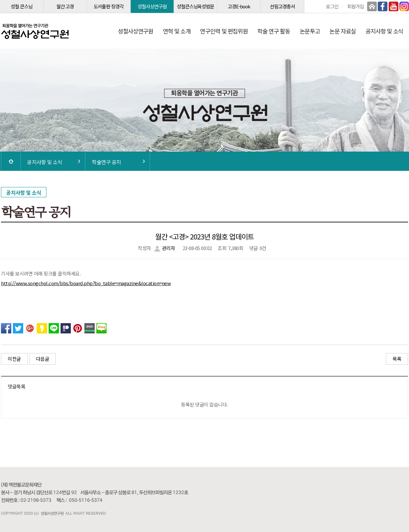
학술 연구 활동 (274, 31)
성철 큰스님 (21, 6)
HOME (11, 161)
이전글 (14, 359)
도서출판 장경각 (109, 6)
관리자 (164, 248)
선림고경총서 (282, 6)
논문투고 (310, 31)
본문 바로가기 (0, 0)
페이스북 (383, 6)
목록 (397, 359)
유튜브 (394, 6)
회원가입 (356, 6)
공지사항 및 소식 (384, 31)
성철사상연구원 (152, 6)
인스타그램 (404, 6)
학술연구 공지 (106, 162)
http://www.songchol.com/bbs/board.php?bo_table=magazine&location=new (86, 283)
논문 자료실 (343, 31)
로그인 (332, 6)
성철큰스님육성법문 (195, 6)
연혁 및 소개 (177, 31)
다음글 (43, 359)
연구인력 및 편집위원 (224, 31)
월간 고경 (65, 6)
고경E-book (239, 6)
